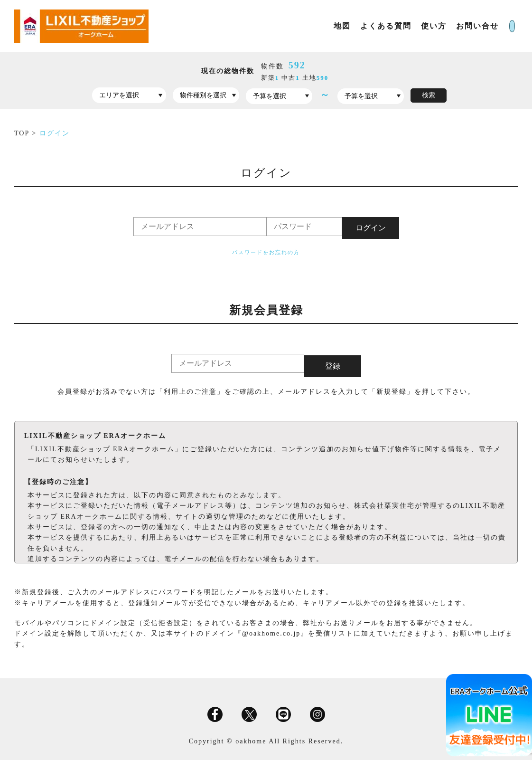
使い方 (401, 26)
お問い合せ (445, 26)
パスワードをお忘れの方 (266, 252)
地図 (309, 26)
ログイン (498, 26)
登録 (333, 365)
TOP (23, 133)
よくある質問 (353, 26)
